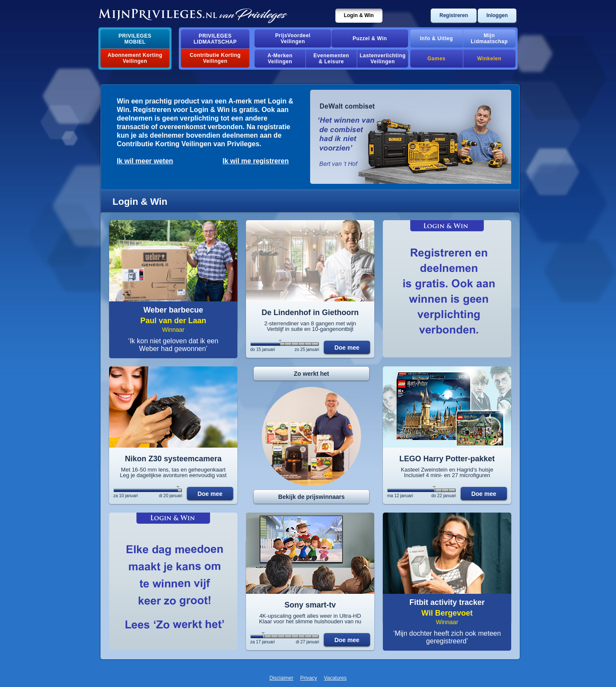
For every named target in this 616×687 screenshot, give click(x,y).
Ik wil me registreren (256, 161)
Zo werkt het (311, 374)
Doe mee (347, 348)
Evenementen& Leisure (331, 59)
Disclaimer (281, 678)
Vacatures (335, 678)
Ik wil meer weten (145, 161)
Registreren (454, 15)
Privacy (309, 678)
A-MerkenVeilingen (280, 59)
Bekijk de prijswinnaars (311, 497)
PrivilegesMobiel (135, 39)
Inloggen (497, 15)
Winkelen (489, 59)
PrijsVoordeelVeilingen (293, 38)
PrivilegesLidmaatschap (215, 39)
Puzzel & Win (370, 38)
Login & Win (359, 15)
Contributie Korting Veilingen (215, 58)
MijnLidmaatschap (489, 38)
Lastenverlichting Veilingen (383, 59)
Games (436, 59)
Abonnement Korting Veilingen (135, 58)
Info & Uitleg (437, 38)
